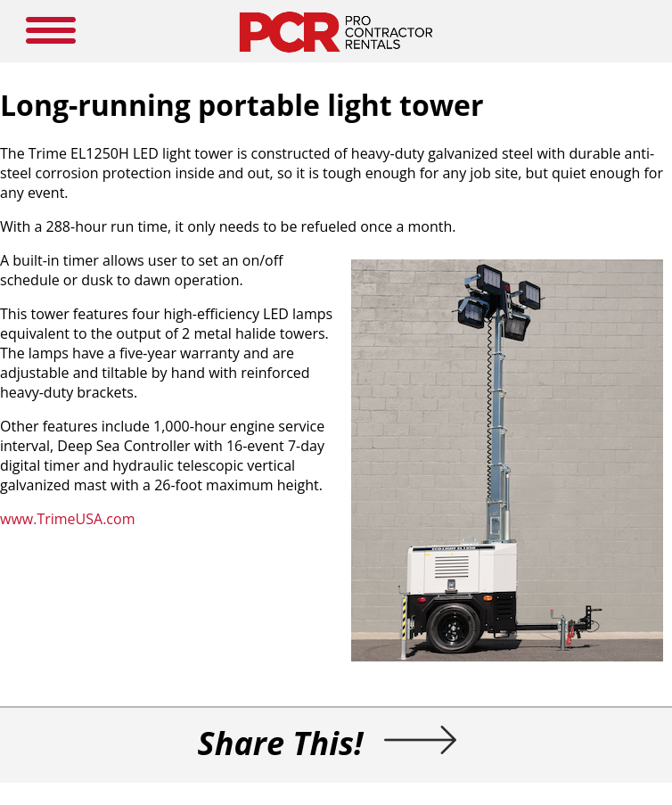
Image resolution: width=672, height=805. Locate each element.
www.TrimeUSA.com (67, 519)
